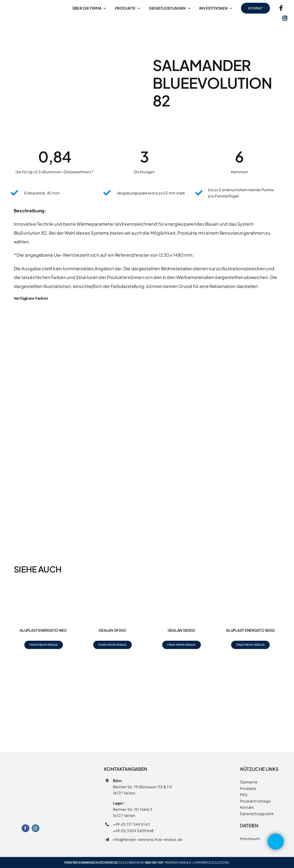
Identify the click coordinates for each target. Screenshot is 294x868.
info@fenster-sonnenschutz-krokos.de (148, 839)
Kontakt (247, 807)
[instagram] (36, 828)
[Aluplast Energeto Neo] (44, 588)
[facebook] (25, 828)
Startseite (249, 782)
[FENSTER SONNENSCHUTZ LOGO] (30, 774)
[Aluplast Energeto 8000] (250, 588)
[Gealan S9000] (112, 588)
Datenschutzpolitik (257, 814)
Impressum (250, 838)
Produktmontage (255, 801)
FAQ (244, 795)
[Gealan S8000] (181, 588)
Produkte (248, 788)
